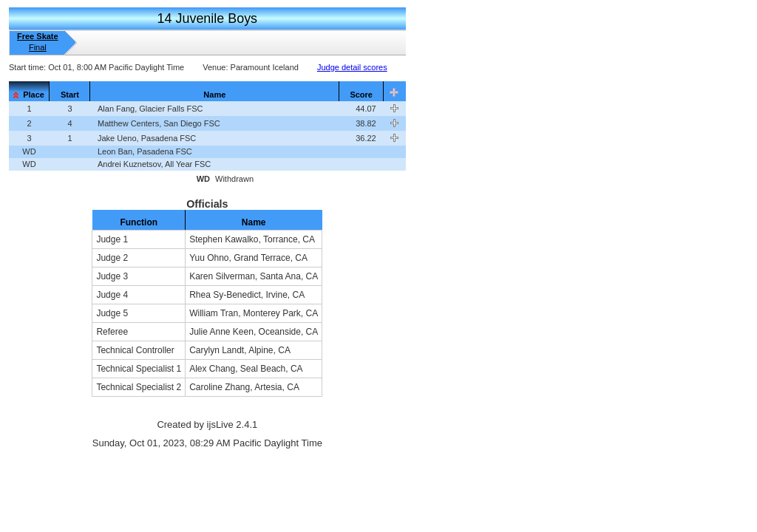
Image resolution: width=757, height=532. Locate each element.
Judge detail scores (352, 67)
